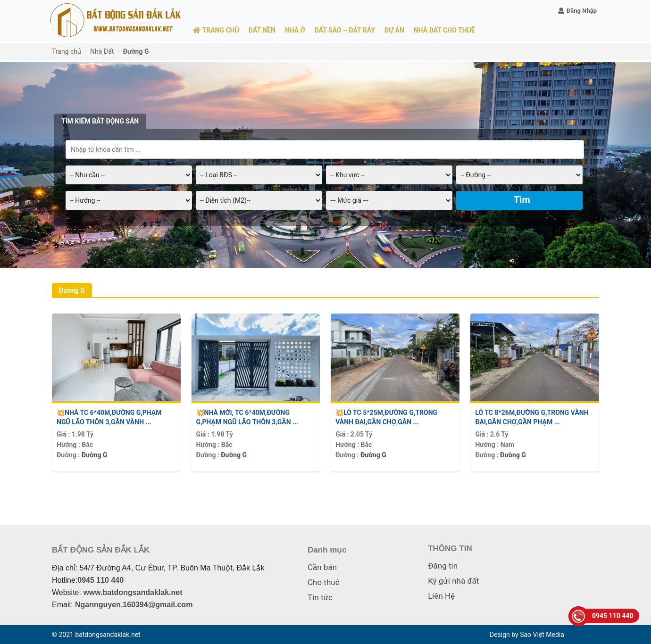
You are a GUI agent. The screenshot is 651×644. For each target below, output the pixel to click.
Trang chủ (67, 51)
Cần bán (322, 567)
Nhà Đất (102, 51)
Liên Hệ (441, 596)
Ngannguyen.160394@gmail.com (134, 605)
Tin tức (320, 597)
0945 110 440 (100, 580)
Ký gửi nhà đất (453, 581)
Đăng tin (443, 566)
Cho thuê (324, 582)
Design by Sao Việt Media (527, 635)
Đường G (95, 455)
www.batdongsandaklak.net (133, 592)
